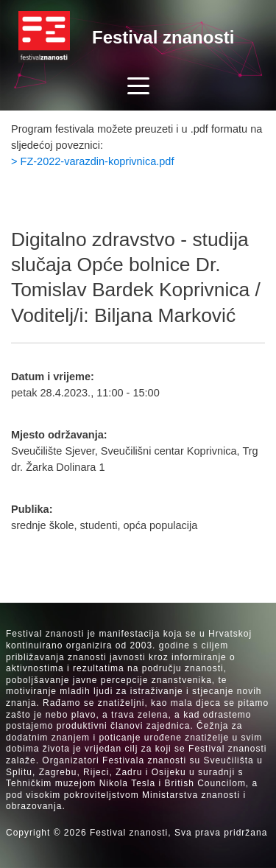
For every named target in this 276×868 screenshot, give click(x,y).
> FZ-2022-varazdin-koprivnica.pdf (92, 161)
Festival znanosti (163, 37)
